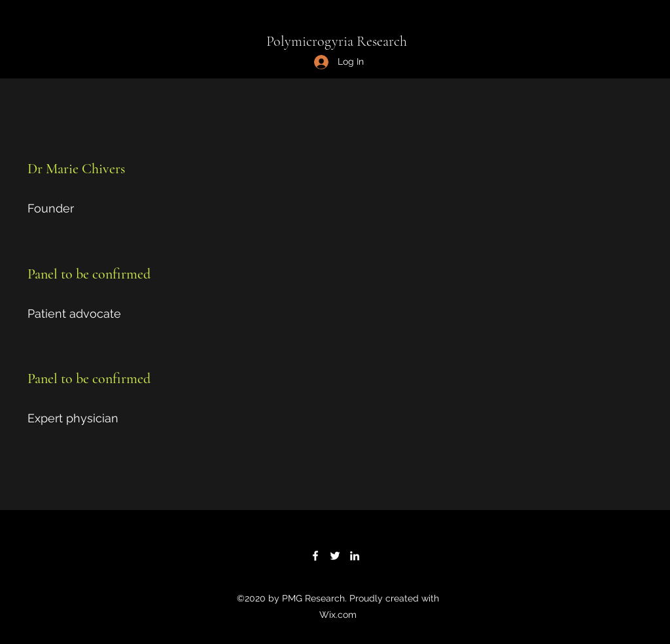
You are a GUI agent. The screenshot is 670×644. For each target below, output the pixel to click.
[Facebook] (315, 556)
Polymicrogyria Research (337, 41)
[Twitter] (335, 556)
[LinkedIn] (355, 556)
